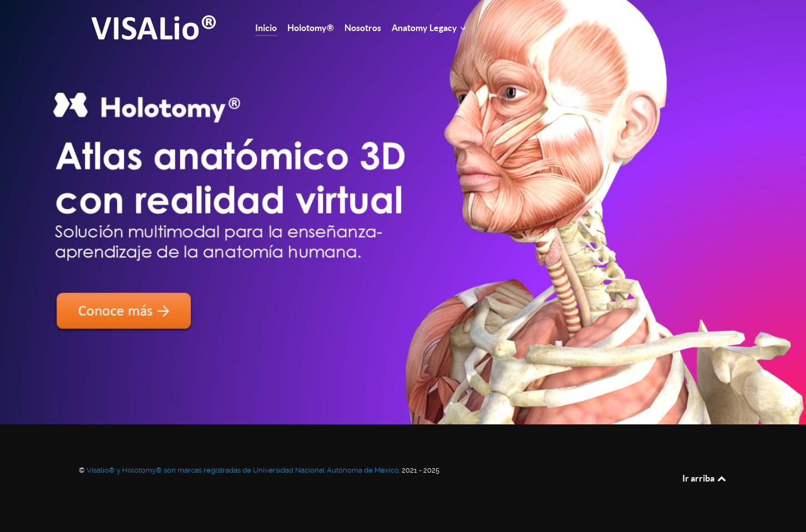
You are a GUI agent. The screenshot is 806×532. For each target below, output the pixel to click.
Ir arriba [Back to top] (705, 478)
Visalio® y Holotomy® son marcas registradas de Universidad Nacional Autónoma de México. (244, 470)
